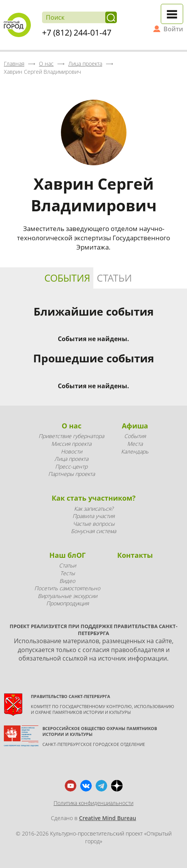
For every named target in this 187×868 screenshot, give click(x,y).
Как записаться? (94, 509)
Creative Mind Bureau (108, 818)
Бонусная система (93, 531)
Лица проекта (71, 459)
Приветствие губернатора (71, 436)
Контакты (135, 555)
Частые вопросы (94, 524)
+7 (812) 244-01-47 (77, 32)
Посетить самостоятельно (67, 588)
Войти (173, 29)
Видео (67, 581)
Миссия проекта (71, 444)
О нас (72, 426)
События (67, 278)
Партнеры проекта (72, 474)
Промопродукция (67, 603)
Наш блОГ (67, 555)
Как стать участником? (94, 498)
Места (135, 444)
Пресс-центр (71, 466)
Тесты (67, 573)
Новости (72, 451)
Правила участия (93, 516)
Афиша (135, 426)
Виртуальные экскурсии (67, 596)
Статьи (114, 278)
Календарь (135, 451)
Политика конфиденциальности (93, 803)
